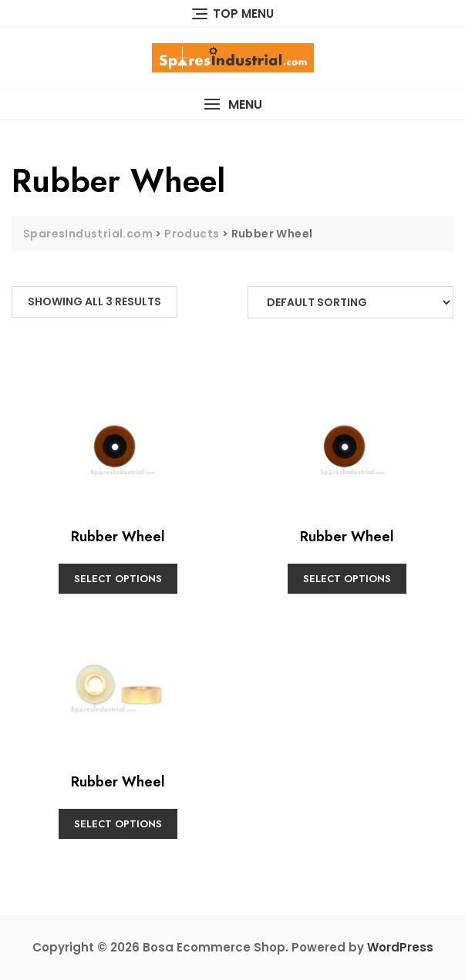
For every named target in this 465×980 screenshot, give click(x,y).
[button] (232, 104)
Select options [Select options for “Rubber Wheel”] (118, 579)
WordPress (400, 947)
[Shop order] (350, 302)
